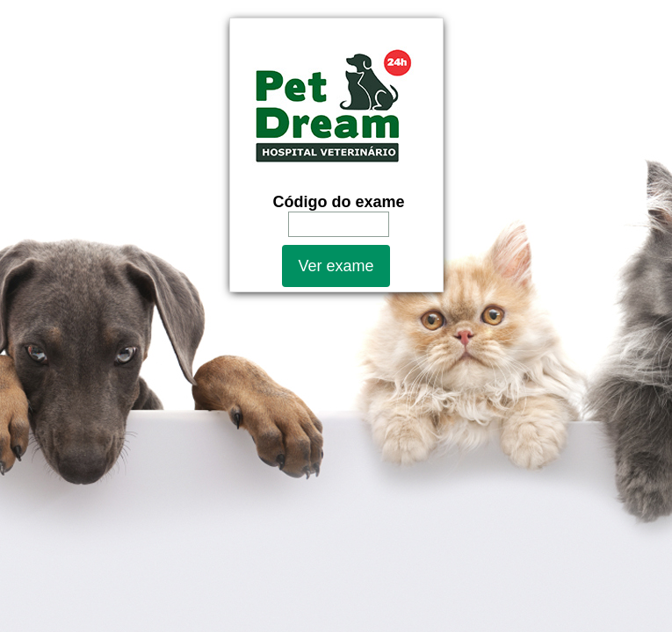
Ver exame (336, 266)
